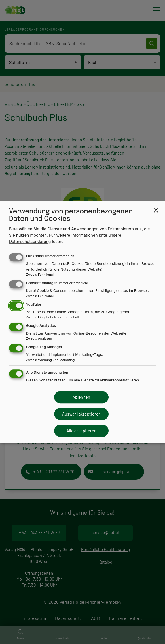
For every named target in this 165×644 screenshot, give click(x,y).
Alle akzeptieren (82, 431)
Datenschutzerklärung (30, 242)
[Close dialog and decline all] (156, 210)
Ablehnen (82, 397)
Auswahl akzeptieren (81, 414)
